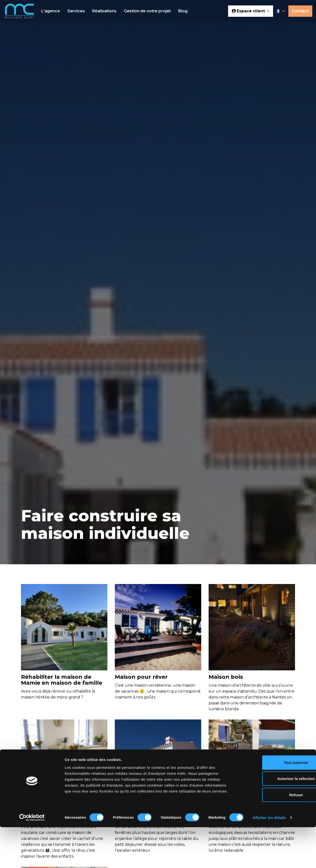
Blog (183, 11)
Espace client (251, 11)
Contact (300, 11)
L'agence (51, 11)
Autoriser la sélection (275, 820)
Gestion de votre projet (148, 11)
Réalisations (104, 11)
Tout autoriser (275, 803)
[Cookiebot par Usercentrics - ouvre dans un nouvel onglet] (32, 858)
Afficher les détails (269, 858)
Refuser (275, 836)
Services (76, 11)
